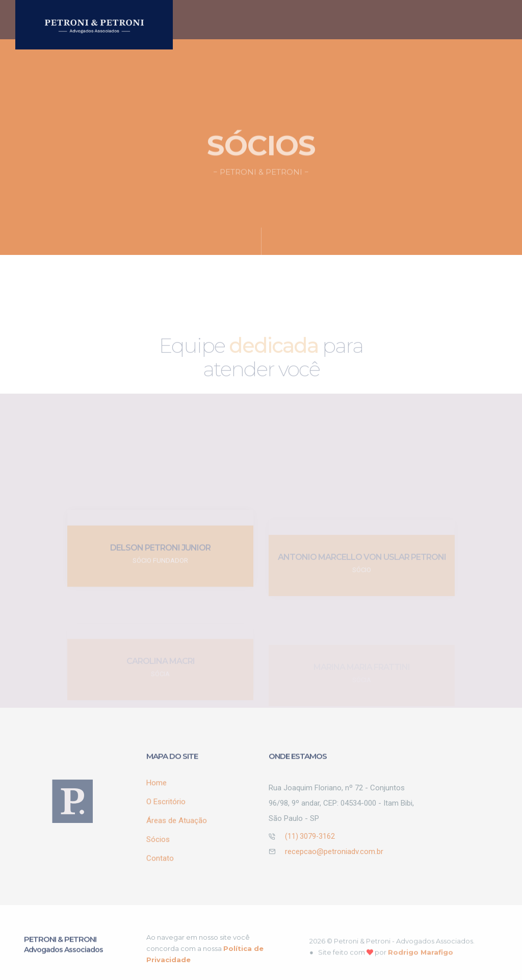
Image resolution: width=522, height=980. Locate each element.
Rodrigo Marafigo (421, 961)
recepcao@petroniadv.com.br (334, 858)
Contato (160, 864)
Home (232, 13)
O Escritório (283, 20)
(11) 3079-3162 (310, 842)
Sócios (411, 17)
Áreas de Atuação (340, 20)
